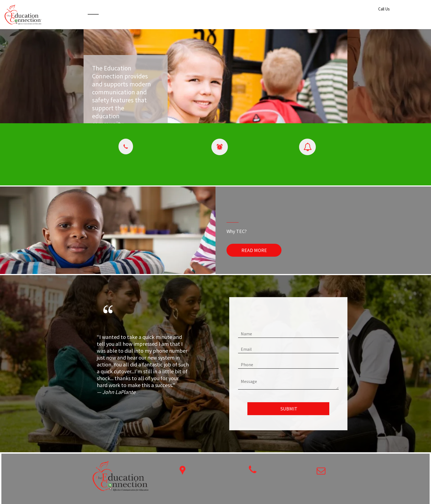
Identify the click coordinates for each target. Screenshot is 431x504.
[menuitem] (93, 11)
